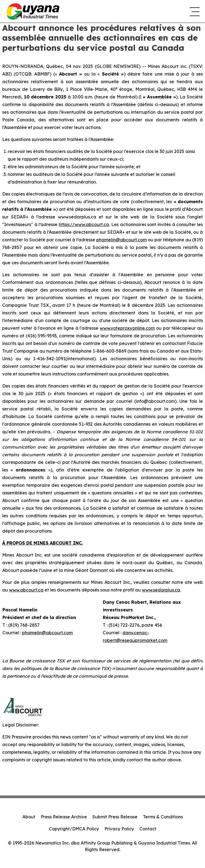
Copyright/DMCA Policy (74, 829)
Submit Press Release (115, 817)
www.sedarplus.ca (161, 590)
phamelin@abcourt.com (121, 240)
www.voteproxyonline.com (127, 328)
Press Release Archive (64, 817)
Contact (148, 829)
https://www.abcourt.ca (84, 224)
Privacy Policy (119, 829)
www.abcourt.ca (26, 590)
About (29, 817)
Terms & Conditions (163, 817)
